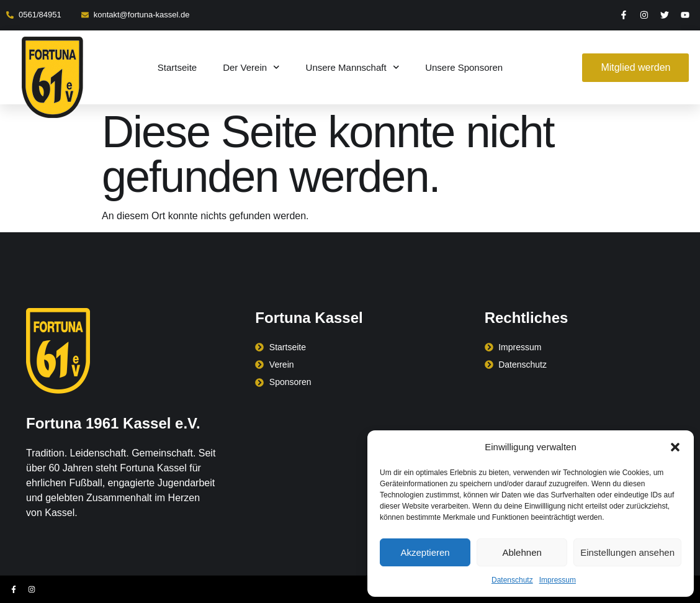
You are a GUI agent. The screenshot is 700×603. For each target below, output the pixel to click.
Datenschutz (512, 580)
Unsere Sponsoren (464, 67)
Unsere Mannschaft (353, 67)
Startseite (177, 67)
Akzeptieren (425, 552)
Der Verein (251, 67)
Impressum (558, 580)
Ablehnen (522, 552)
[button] (675, 447)
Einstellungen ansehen (627, 552)
